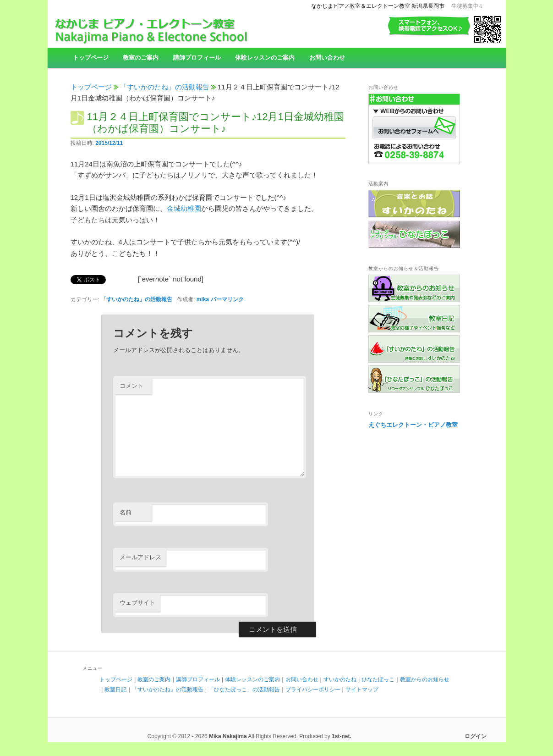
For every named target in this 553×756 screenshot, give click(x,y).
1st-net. (342, 736)
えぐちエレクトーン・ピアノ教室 (413, 425)
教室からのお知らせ (425, 679)
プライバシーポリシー (313, 690)
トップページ (91, 58)
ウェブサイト (137, 603)
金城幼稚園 (184, 208)
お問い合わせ (327, 58)
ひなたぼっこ (378, 679)
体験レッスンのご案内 (265, 58)
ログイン (476, 736)
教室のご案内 (141, 58)
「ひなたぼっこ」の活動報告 (244, 690)
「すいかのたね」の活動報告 (165, 87)
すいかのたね (340, 679)
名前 (126, 512)
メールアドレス (140, 557)
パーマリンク (227, 299)
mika (203, 299)
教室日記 (115, 690)
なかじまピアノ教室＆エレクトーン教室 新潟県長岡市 (378, 6)
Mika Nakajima (228, 736)
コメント (131, 386)
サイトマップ (362, 690)
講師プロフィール (197, 58)
